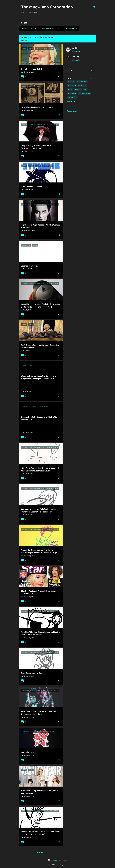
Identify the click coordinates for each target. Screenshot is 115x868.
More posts (41, 853)
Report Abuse (72, 111)
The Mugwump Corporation (47, 7)
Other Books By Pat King (50, 29)
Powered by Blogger (57, 860)
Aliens (70, 89)
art (85, 89)
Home (23, 29)
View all (24, 40)
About (33, 29)
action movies (82, 81)
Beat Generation (84, 93)
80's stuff (71, 81)
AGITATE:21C (82, 85)
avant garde (72, 93)
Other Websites (70, 29)
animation (78, 89)
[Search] (94, 7)
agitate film (72, 85)
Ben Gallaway (72, 97)
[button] (59, 77)
